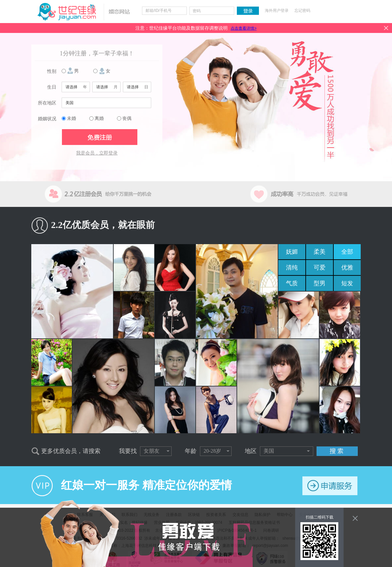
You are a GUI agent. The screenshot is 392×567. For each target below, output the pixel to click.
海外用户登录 (277, 11)
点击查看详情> (244, 28)
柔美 (320, 252)
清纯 (292, 268)
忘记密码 (302, 11)
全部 (347, 252)
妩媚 (292, 252)
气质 (292, 283)
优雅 (347, 268)
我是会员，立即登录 (97, 153)
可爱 (320, 268)
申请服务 (330, 486)
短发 (347, 283)
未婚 (71, 118)
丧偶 (127, 118)
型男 (320, 283)
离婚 (99, 118)
